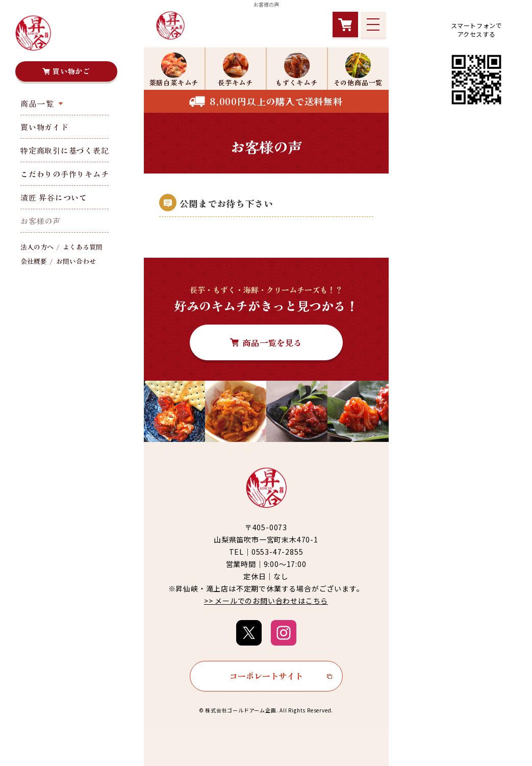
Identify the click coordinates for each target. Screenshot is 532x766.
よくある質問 (83, 247)
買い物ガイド (45, 127)
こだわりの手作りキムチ (65, 174)
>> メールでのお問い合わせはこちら (266, 601)
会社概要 (34, 261)
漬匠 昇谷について (54, 197)
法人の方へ (37, 247)
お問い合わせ (76, 261)
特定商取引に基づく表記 (65, 150)
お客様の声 (41, 221)
